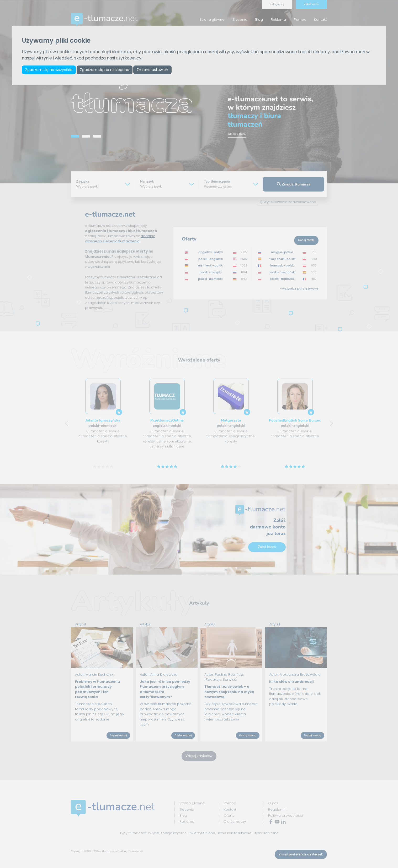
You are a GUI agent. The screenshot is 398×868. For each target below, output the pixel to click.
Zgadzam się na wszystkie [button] (49, 70)
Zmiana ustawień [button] (152, 70)
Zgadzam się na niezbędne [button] (105, 70)
